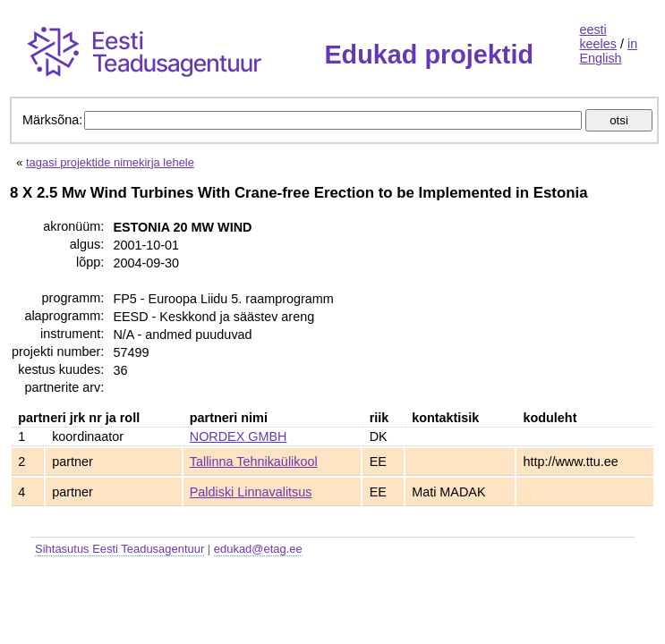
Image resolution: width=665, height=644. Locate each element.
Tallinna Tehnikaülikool (254, 462)
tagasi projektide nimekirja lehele (110, 162)
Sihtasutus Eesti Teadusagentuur (119, 549)
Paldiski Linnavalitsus (251, 492)
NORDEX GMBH (239, 436)
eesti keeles (598, 37)
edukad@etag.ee (258, 549)
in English (608, 51)
